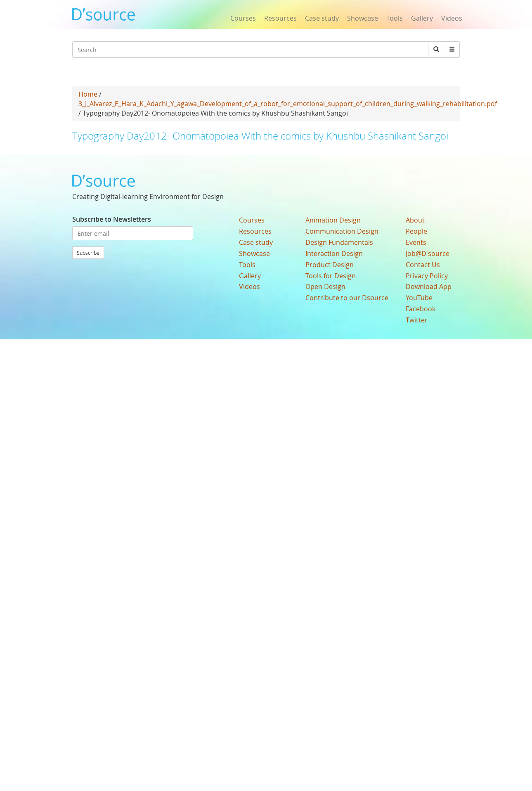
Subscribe (88, 253)
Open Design (325, 287)
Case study (322, 18)
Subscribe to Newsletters (112, 219)
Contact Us (423, 265)
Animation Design (333, 220)
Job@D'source (428, 253)
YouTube (419, 298)
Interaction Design (334, 253)
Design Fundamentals (339, 242)
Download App (429, 287)
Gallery (422, 18)
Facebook (421, 309)
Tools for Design (331, 276)
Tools (395, 18)
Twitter (417, 320)
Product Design (330, 265)
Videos (452, 18)
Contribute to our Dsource (347, 298)
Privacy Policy (427, 276)
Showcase (363, 18)
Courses (243, 18)
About (415, 220)
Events (416, 242)
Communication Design (342, 231)
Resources (280, 18)
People (416, 231)
